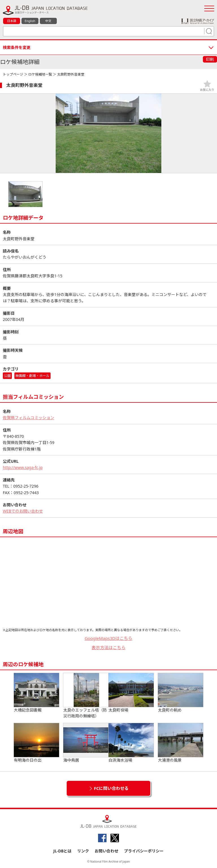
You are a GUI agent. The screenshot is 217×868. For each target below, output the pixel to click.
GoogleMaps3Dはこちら (109, 638)
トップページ (13, 74)
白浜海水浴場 (131, 743)
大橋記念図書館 (36, 693)
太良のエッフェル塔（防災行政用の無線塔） (86, 696)
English (30, 21)
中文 (48, 21)
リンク (83, 851)
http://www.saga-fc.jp (23, 467)
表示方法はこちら (108, 648)
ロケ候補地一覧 (40, 74)
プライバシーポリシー (144, 851)
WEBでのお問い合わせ (23, 511)
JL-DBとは (63, 851)
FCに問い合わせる (111, 788)
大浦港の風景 (181, 743)
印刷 (210, 59)
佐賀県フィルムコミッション (29, 418)
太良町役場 (131, 693)
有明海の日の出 (36, 743)
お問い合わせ (107, 851)
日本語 (12, 21)
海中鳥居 (86, 743)
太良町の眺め (181, 693)
